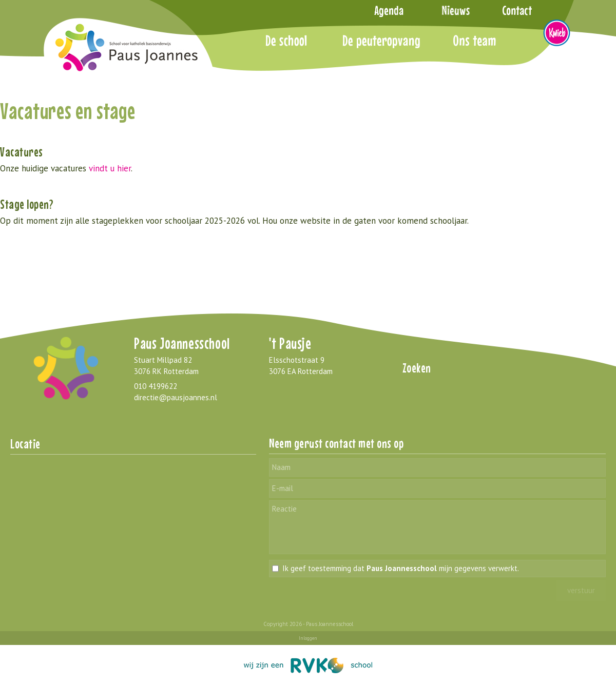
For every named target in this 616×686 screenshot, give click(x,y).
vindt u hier (110, 168)
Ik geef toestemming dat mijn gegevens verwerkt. (401, 568)
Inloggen (308, 638)
